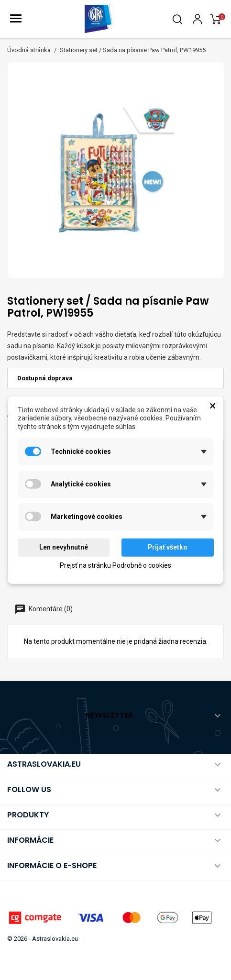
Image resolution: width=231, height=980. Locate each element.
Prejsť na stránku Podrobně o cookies (115, 565)
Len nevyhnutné (64, 547)
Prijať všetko (168, 547)
